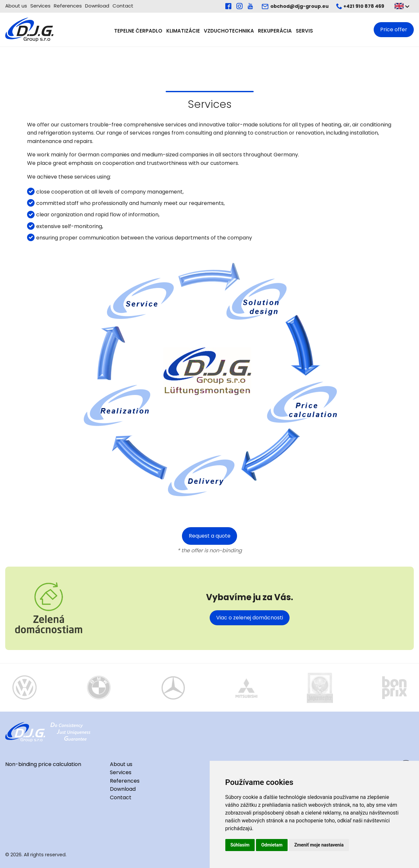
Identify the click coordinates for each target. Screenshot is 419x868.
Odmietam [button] (272, 845)
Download (97, 6)
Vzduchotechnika (229, 30)
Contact (123, 6)
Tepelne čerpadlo (138, 30)
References (68, 6)
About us (16, 6)
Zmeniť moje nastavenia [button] (319, 845)
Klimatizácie (183, 30)
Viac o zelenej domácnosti (250, 618)
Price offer (394, 29)
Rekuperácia (275, 30)
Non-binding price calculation (43, 764)
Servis (304, 30)
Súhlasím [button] (240, 845)
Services (40, 6)
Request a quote (210, 536)
